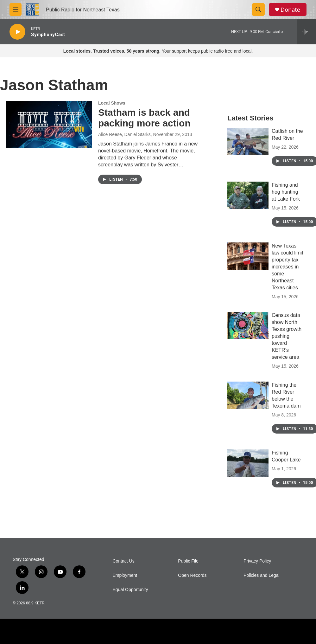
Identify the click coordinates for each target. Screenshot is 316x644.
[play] (17, 32)
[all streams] (307, 32)
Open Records (192, 575)
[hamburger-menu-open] (16, 10)
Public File (188, 561)
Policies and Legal (262, 575)
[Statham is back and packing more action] (49, 125)
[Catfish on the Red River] (248, 141)
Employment (125, 575)
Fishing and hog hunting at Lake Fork (286, 192)
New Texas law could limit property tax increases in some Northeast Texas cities (288, 267)
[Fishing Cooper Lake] (248, 463)
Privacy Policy (257, 561)
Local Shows (112, 103)
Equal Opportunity (130, 590)
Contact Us (123, 561)
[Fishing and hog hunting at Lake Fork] (248, 195)
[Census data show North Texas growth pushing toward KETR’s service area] (248, 325)
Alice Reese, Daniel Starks (124, 134)
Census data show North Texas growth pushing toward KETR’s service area (287, 336)
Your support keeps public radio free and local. (158, 51)
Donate (290, 10)
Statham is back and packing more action (144, 118)
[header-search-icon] (258, 10)
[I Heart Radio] (266, 631)
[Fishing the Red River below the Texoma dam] (248, 395)
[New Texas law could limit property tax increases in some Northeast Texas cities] (248, 256)
